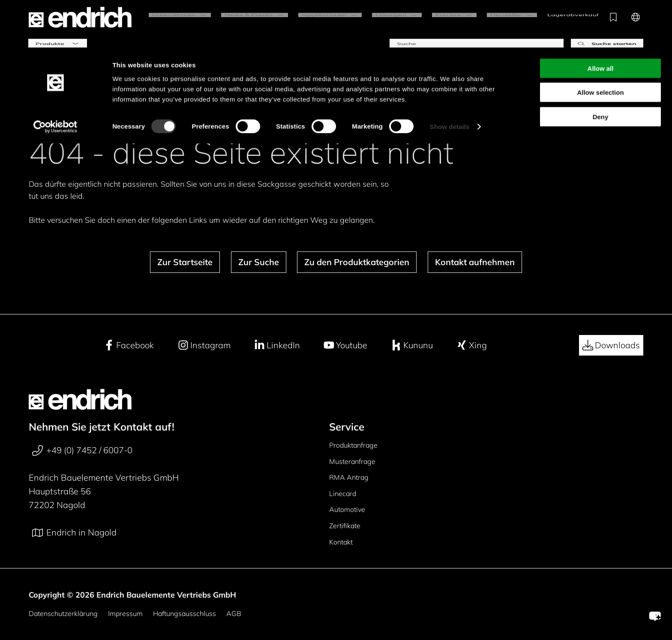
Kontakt (341, 542)
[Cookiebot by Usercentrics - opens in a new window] (55, 80)
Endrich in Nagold (74, 532)
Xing (472, 345)
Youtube (345, 345)
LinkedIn (277, 345)
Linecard (343, 493)
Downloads (611, 345)
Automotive (347, 509)
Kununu (412, 345)
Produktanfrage (353, 445)
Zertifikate (345, 526)
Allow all (601, 21)
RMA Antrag (349, 477)
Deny (601, 69)
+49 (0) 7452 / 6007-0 (82, 450)
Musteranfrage (352, 461)
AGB (234, 613)
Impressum (125, 613)
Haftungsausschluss (184, 613)
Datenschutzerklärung (63, 613)
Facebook (129, 345)
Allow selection (600, 45)
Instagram (204, 345)
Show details (450, 79)
